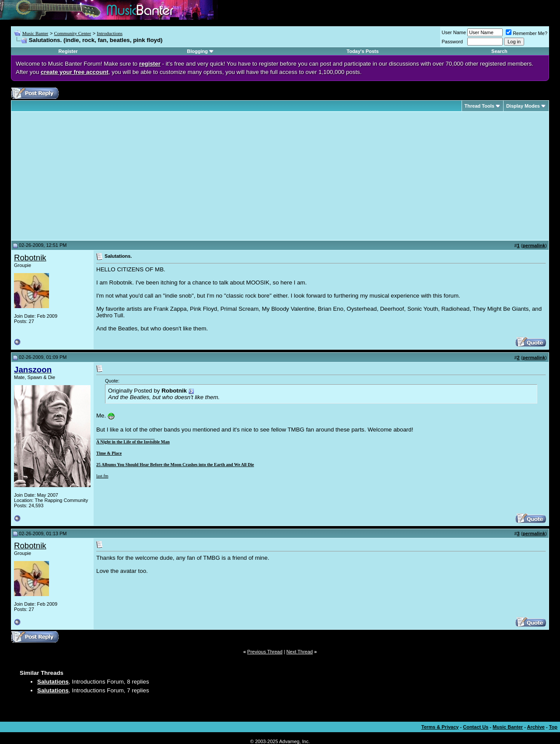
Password (452, 42)
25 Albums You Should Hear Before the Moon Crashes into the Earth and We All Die (175, 465)
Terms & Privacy (440, 727)
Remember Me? (527, 33)
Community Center (72, 33)
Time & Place (109, 453)
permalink (534, 246)
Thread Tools (479, 106)
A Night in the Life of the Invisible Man (133, 442)
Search (499, 51)
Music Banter (35, 33)
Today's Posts (362, 51)
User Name (454, 32)
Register (68, 51)
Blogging (197, 51)
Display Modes (523, 106)
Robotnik (30, 258)
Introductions (110, 33)
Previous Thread (265, 652)
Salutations (53, 682)
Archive (536, 727)
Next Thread (300, 652)
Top (553, 727)
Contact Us (476, 727)
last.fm (102, 476)
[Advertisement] (87, 176)
